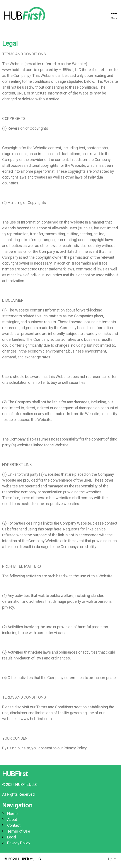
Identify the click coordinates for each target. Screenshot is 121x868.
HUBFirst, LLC (29, 859)
